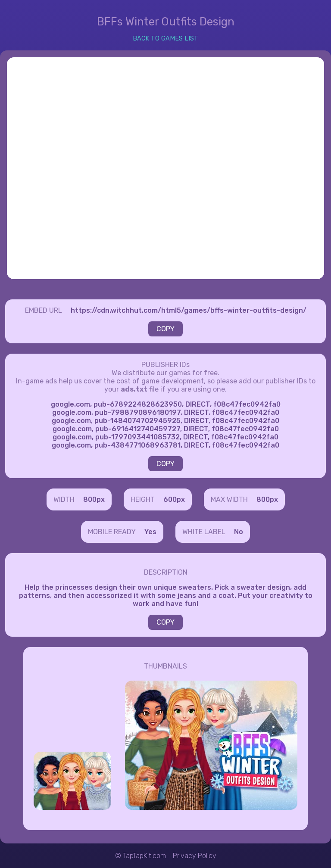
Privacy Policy (195, 856)
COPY (165, 329)
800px (94, 499)
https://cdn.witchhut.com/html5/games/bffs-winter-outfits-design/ (189, 310)
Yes (150, 532)
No (239, 532)
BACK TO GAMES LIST (165, 39)
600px (174, 499)
